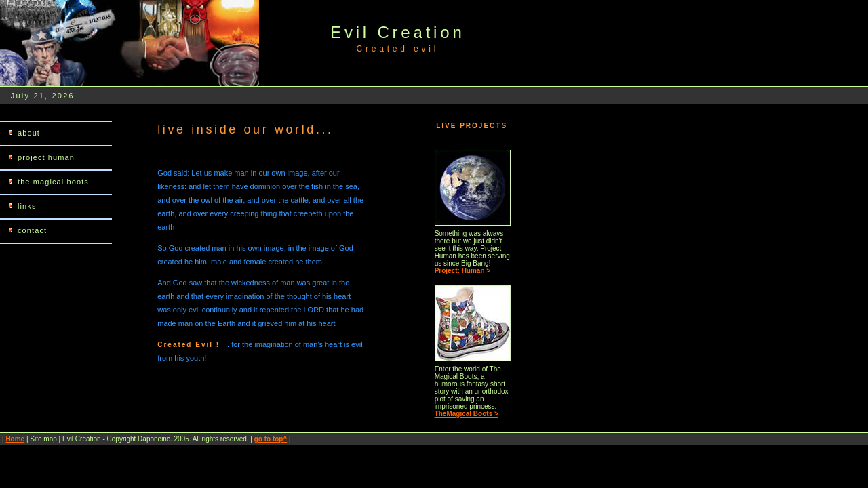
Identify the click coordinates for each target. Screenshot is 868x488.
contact (32, 230)
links (27, 206)
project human (46, 157)
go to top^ (271, 439)
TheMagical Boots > (467, 414)
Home (15, 439)
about (29, 133)
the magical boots (53, 182)
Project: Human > (463, 271)
